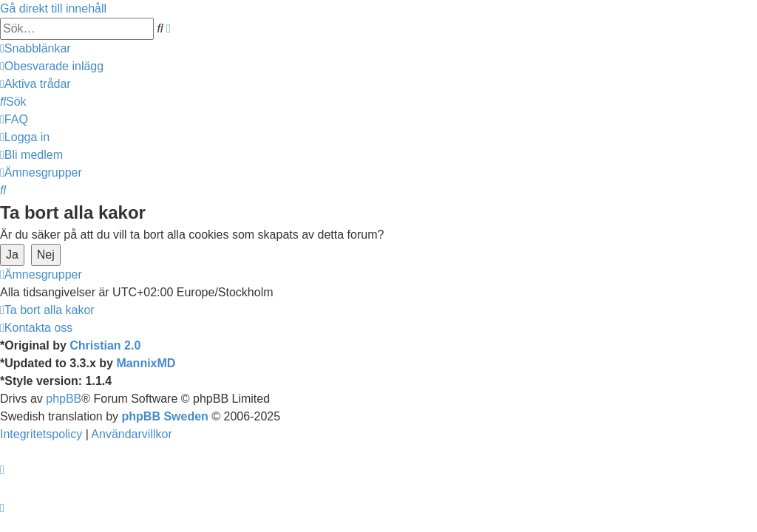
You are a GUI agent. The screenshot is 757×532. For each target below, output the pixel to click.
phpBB (64, 399)
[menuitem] (52, 66)
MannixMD (146, 363)
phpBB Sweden (165, 416)
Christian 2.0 (105, 345)
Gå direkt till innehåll (53, 8)
